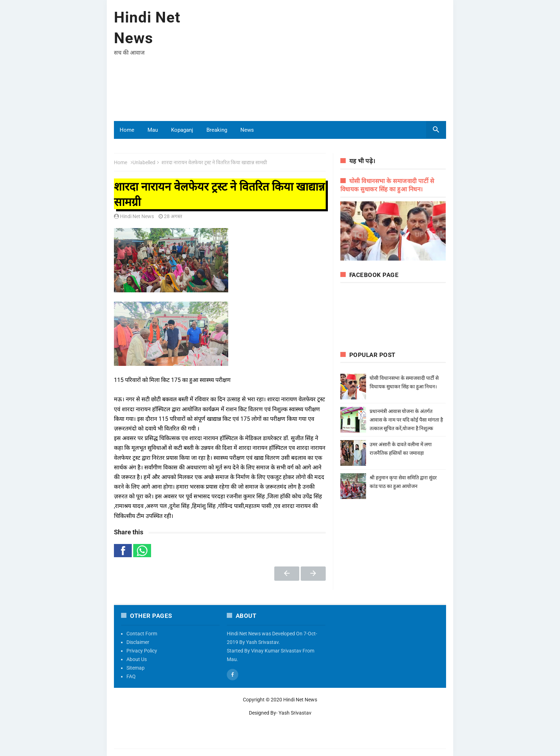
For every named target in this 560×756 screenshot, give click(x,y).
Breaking (217, 130)
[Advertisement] (316, 64)
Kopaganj (182, 130)
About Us (137, 659)
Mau (153, 130)
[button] (123, 551)
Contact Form (142, 634)
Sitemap (136, 668)
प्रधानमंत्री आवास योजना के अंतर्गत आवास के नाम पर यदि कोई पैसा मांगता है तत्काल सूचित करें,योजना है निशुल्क (406, 420)
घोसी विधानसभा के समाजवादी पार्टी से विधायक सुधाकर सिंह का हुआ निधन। (406, 387)
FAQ (131, 676)
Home (127, 130)
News (247, 130)
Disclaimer (138, 642)
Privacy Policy (142, 651)
